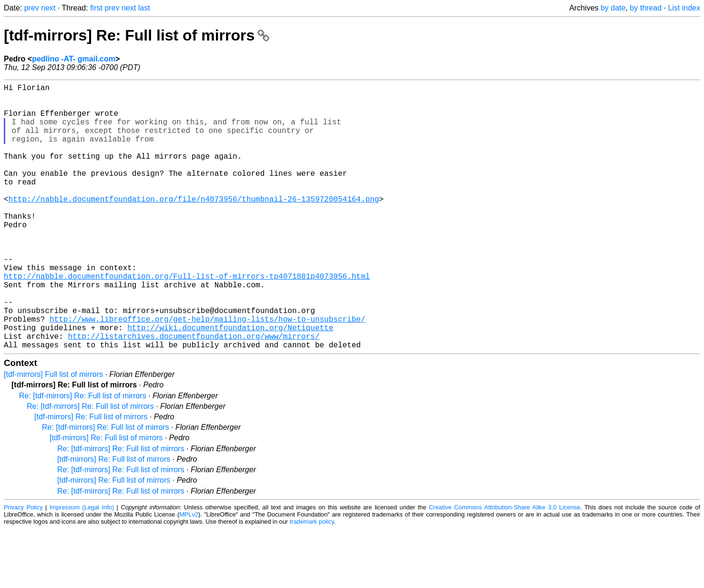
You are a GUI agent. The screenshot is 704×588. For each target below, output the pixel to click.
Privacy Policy (23, 566)
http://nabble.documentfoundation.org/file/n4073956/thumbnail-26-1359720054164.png (194, 225)
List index (684, 8)
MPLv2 (189, 573)
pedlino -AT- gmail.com (74, 59)
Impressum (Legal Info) (82, 566)
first (96, 8)
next (48, 8)
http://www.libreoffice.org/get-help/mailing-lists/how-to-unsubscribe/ (207, 372)
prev (32, 8)
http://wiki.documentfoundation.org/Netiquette (230, 383)
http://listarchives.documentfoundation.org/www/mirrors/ (194, 393)
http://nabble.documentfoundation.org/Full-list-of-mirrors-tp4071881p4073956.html (187, 320)
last (144, 8)
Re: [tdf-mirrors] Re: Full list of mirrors (83, 455)
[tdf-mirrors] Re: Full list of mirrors (137, 35)
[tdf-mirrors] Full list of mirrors (53, 433)
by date (613, 8)
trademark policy (312, 581)
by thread (646, 8)
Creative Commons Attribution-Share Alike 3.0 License (505, 566)
